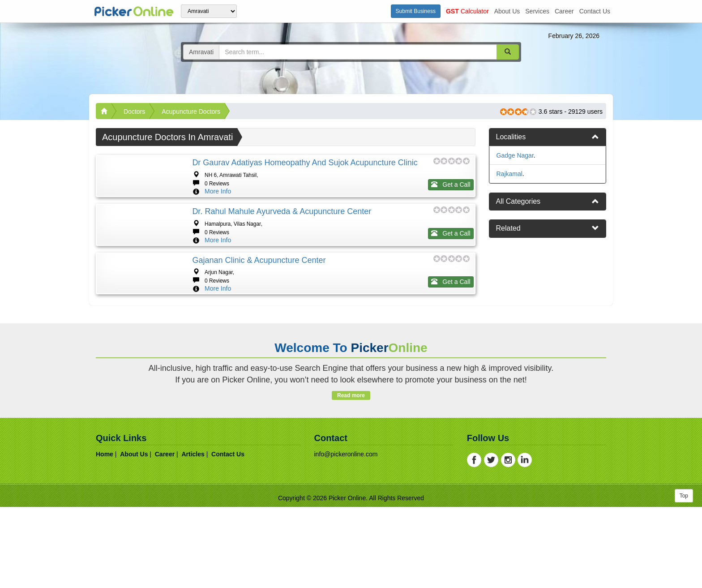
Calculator (467, 11)
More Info (218, 191)
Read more (351, 476)
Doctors (134, 112)
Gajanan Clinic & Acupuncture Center (259, 314)
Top (684, 577)
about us (507, 11)
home (105, 535)
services (537, 11)
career (564, 11)
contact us (595, 11)
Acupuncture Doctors (191, 112)
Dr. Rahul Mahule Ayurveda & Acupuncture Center (282, 238)
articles (193, 535)
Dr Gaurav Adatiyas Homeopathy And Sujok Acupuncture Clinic (305, 163)
